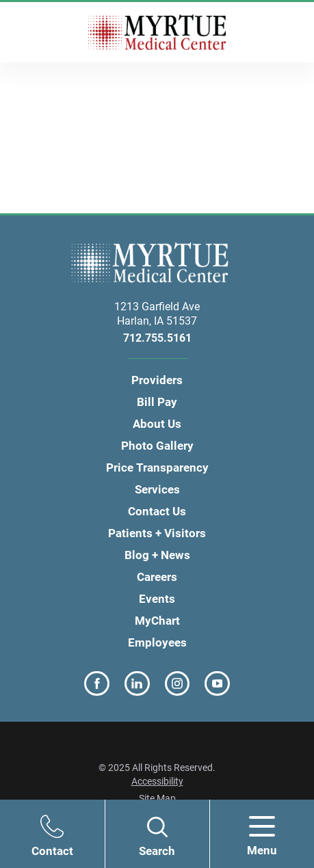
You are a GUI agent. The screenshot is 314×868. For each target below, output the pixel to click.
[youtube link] (217, 684)
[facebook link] (97, 684)
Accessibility (157, 781)
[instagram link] (178, 684)
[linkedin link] (137, 684)
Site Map (157, 798)
